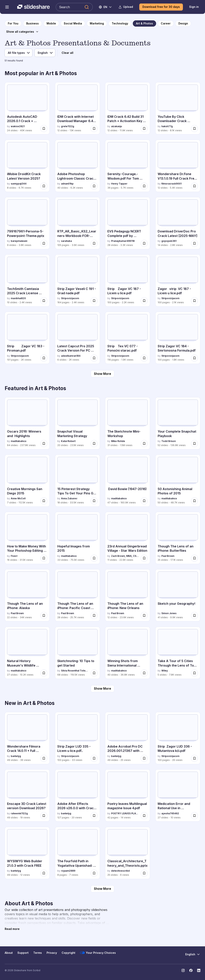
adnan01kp (67, 184)
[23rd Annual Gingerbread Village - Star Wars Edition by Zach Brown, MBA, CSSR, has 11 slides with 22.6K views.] (128, 538)
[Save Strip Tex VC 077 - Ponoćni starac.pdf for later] (144, 358)
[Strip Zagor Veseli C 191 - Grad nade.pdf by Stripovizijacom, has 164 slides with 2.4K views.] (77, 280)
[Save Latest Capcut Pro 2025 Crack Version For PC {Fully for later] (94, 358)
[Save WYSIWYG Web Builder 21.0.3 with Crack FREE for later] (44, 873)
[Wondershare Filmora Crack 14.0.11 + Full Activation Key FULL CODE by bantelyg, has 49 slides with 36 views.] (27, 738)
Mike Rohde (118, 441)
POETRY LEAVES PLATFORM (125, 813)
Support (23, 953)
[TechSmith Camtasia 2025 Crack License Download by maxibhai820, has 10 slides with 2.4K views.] (27, 280)
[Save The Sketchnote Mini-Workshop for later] (144, 444)
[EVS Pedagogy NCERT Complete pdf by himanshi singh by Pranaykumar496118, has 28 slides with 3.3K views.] (128, 223)
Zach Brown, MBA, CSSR (125, 556)
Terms (38, 953)
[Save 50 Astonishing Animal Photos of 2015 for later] (194, 501)
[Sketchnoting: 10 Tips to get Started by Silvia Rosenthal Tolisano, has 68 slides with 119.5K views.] (77, 653)
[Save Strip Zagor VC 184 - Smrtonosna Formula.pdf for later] (194, 358)
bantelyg (16, 756)
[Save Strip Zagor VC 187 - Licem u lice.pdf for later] (144, 301)
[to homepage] (13, 23)
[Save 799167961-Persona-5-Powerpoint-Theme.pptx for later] (44, 243)
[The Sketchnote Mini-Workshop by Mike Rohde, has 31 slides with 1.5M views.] (128, 423)
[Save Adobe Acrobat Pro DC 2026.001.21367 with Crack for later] (144, 758)
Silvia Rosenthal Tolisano (75, 671)
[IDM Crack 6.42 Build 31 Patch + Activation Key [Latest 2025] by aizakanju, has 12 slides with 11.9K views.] (128, 108)
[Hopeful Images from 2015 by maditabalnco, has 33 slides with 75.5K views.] (77, 538)
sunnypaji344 (19, 184)
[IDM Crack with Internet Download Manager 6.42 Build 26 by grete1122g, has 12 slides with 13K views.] (77, 108)
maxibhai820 (18, 298)
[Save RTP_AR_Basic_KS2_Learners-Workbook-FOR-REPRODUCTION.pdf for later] (94, 243)
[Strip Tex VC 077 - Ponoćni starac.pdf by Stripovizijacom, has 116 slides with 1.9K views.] (128, 338)
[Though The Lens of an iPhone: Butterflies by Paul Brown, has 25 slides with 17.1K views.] (178, 538)
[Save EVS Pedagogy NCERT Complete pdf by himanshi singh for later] (144, 243)
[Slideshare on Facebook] (191, 970)
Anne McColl (18, 498)
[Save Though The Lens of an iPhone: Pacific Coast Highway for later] (94, 616)
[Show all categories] (22, 32)
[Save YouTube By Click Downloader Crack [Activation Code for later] (194, 129)
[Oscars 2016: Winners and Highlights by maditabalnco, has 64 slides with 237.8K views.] (27, 423)
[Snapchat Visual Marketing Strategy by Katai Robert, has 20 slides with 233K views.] (77, 423)
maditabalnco (19, 441)
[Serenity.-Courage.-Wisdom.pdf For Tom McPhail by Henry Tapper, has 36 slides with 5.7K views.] (128, 166)
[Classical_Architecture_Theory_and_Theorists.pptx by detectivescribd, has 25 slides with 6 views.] (128, 853)
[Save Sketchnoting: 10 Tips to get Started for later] (94, 673)
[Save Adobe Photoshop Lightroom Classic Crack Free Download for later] (94, 186)
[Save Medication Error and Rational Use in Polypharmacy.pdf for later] (194, 816)
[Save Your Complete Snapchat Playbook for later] (194, 444)
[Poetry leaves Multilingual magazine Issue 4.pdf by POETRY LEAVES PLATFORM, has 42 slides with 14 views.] (128, 795)
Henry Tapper (119, 184)
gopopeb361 (169, 241)
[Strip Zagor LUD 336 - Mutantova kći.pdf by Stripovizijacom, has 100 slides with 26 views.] (178, 738)
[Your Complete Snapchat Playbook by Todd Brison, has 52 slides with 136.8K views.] (178, 423)
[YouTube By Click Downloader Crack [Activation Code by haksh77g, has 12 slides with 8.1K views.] (178, 108)
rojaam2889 (68, 871)
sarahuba (66, 241)
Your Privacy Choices (98, 953)
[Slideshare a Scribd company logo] (33, 7)
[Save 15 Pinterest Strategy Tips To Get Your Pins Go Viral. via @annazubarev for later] (94, 501)
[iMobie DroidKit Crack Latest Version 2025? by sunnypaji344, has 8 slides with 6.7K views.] (27, 166)
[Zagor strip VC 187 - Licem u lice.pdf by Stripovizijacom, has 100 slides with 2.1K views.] (178, 280)
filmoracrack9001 (171, 184)
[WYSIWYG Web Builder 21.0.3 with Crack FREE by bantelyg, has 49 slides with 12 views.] (27, 853)
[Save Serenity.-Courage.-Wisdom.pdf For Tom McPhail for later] (144, 186)
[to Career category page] (166, 23)
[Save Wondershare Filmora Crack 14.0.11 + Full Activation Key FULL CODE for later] (44, 758)
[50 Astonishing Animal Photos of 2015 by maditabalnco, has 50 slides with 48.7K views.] (178, 481)
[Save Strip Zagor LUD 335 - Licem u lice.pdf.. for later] (94, 758)
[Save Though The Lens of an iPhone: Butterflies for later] (194, 558)
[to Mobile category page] (51, 23)
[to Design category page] (183, 23)
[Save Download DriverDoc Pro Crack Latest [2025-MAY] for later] (194, 243)
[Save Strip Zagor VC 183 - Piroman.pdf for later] (44, 358)
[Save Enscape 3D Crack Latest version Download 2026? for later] (44, 816)
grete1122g (68, 126)
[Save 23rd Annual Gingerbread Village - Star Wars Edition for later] (144, 558)
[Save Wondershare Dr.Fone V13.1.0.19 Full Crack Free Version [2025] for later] (194, 186)
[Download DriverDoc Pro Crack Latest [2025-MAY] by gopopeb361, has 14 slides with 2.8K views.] (178, 223)
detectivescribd (120, 871)
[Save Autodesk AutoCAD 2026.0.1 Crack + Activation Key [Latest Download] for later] (44, 129)
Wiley (165, 671)
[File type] (18, 53)
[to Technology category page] (120, 23)
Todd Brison (169, 441)
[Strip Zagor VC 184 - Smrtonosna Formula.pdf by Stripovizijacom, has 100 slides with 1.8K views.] (178, 338)
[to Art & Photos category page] (144, 23)
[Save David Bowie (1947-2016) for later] (144, 501)
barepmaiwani (19, 241)
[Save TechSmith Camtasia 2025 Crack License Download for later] (44, 301)
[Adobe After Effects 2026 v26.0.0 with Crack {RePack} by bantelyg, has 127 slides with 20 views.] (77, 795)
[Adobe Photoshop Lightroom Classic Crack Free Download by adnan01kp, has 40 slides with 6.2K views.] (77, 166)
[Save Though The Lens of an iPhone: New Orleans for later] (144, 616)
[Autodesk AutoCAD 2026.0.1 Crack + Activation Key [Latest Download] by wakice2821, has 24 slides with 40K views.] (27, 108)
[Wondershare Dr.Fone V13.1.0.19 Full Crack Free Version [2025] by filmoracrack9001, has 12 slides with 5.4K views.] (178, 166)
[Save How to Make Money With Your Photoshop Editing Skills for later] (44, 558)
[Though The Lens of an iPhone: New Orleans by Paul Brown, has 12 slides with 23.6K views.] (128, 595)
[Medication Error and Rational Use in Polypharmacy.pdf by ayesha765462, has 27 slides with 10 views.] (178, 795)
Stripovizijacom (70, 298)
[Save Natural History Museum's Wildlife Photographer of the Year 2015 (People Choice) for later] (44, 673)
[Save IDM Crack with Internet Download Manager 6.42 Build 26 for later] (94, 129)
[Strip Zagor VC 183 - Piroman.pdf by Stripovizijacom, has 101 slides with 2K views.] (27, 338)
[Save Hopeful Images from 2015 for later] (94, 558)
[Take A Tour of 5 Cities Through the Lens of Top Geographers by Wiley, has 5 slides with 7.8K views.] (178, 653)
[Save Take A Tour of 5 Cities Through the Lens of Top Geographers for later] (194, 673)
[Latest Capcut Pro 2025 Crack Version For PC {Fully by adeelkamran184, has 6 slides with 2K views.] (77, 338)
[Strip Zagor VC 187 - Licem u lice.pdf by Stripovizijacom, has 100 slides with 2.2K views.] (128, 280)
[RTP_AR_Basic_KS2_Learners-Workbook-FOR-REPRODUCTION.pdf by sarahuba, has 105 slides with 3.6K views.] (77, 223)
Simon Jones (169, 613)
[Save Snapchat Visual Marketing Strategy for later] (94, 444)
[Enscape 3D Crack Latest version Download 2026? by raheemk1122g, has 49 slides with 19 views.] (27, 795)
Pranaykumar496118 (123, 241)
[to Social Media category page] (73, 23)
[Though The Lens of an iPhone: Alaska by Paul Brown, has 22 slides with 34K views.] (27, 595)
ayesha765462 (170, 813)
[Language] (45, 53)
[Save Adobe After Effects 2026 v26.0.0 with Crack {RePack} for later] (94, 816)
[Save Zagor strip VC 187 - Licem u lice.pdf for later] (194, 301)
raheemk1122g (19, 813)
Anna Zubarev (69, 498)
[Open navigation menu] (7, 7)
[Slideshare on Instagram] (183, 970)
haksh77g (167, 126)
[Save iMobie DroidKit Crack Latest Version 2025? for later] (44, 186)
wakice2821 (18, 126)
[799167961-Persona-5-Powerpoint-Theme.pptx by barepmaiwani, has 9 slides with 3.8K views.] (27, 223)
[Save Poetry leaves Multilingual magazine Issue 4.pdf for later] (144, 816)
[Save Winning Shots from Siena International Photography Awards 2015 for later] (144, 673)
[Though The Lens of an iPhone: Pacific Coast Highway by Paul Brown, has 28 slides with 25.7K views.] (77, 595)
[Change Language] (106, 7)
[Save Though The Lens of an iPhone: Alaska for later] (44, 616)
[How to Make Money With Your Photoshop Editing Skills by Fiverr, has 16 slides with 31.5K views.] (27, 538)
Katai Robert (68, 441)
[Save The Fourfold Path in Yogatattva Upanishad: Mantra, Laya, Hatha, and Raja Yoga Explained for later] (94, 873)
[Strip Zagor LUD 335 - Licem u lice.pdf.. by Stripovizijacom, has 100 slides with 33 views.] (77, 738)
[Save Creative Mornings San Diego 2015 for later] (44, 501)
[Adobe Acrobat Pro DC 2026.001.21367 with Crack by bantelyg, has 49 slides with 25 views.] (128, 738)
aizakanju (116, 126)
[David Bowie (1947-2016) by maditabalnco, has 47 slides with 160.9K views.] (128, 481)
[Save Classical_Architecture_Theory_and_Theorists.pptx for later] (144, 873)
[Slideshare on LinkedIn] (199, 970)
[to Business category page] (32, 23)
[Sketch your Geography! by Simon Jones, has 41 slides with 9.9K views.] (178, 595)
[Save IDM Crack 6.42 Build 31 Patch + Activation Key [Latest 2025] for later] (144, 129)
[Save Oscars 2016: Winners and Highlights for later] (44, 444)
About (9, 953)
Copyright (68, 953)
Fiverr (14, 556)
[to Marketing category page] (97, 23)
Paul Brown (168, 556)
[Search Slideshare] (74, 7)
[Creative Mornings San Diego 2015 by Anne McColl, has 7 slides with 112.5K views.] (27, 481)
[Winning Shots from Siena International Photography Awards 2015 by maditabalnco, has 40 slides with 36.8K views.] (128, 653)
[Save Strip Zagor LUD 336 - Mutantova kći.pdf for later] (194, 758)
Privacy (52, 953)
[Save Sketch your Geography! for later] (194, 616)
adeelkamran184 (71, 356)
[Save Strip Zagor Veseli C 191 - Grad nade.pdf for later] (94, 301)
